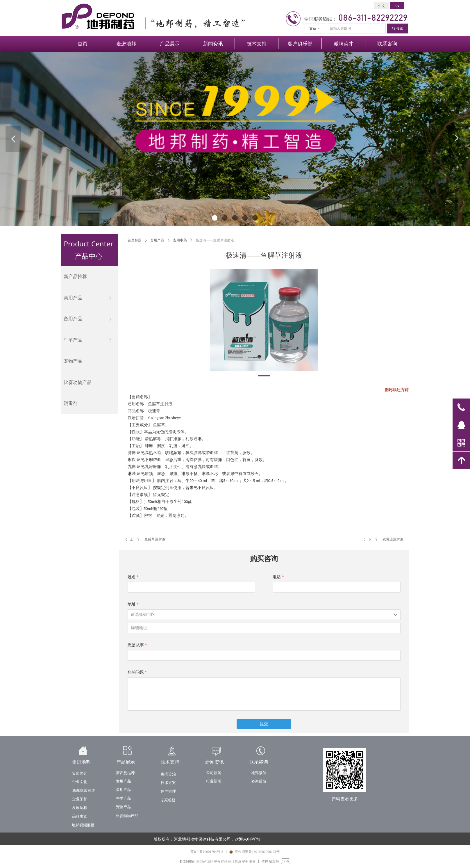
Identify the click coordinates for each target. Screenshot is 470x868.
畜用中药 (180, 240)
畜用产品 (157, 240)
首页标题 (135, 240)
